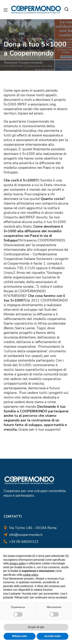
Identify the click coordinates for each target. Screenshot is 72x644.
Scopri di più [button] (36, 627)
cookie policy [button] (31, 575)
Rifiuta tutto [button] (19, 636)
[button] (66, 10)
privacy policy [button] (17, 563)
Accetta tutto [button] (52, 636)
